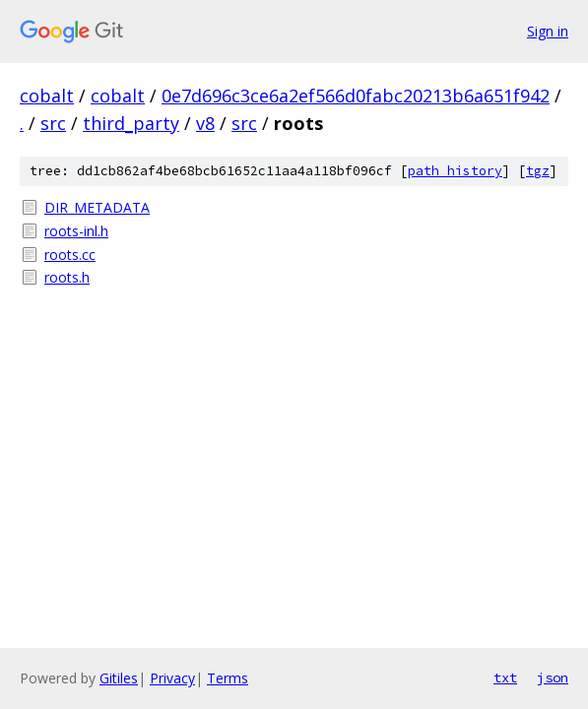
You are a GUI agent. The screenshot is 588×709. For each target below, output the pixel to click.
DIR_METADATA (97, 207)
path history (455, 171)
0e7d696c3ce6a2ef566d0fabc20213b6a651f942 (356, 96)
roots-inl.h (76, 231)
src (53, 123)
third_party (131, 123)
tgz (538, 171)
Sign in (548, 31)
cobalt (47, 96)
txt (505, 677)
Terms (228, 678)
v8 (205, 123)
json (553, 677)
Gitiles (119, 678)
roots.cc (70, 255)
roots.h (67, 277)
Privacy (172, 678)
